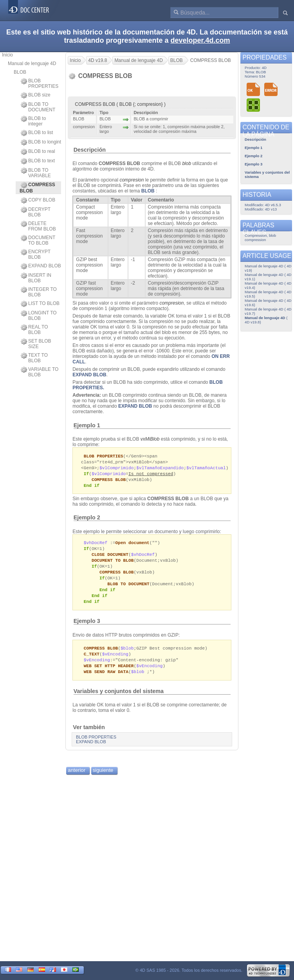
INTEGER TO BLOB (39, 292)
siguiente (103, 779)
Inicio (7, 55)
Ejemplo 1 (87, 425)
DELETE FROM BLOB (38, 226)
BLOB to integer (33, 121)
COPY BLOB (38, 200)
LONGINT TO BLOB (39, 316)
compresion (132, 180)
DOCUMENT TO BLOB (38, 240)
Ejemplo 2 (87, 520)
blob (187, 163)
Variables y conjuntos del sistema (119, 700)
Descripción (90, 150)
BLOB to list (37, 133)
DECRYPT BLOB (36, 212)
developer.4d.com (200, 40)
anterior (77, 779)
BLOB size (36, 95)
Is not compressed (151, 475)
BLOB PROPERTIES (40, 83)
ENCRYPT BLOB (36, 254)
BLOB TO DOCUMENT (38, 107)
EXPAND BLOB (41, 266)
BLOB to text (38, 161)
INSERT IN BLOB (36, 278)
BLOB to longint (41, 142)
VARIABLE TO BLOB (40, 372)
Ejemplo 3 (87, 628)
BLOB (20, 72)
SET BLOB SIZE (36, 344)
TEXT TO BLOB (34, 358)
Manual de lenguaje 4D (32, 64)
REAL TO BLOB (34, 330)
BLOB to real (38, 152)
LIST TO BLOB (40, 304)
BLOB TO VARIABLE (36, 173)
